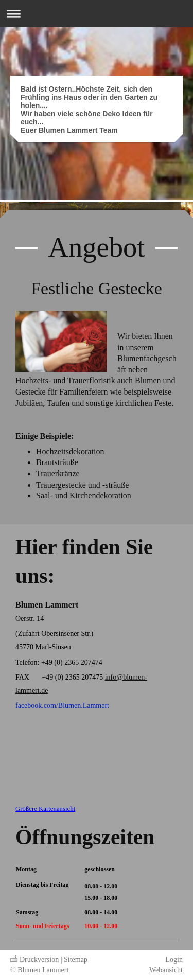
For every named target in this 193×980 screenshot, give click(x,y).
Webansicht (166, 970)
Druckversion (34, 960)
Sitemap (76, 960)
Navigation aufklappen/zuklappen (97, 14)
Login (174, 960)
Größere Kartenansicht (45, 809)
